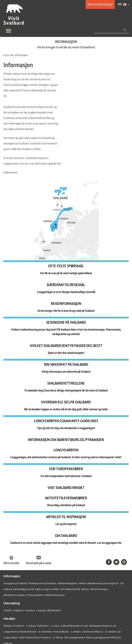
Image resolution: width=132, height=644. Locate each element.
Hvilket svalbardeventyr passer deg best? (99, 473)
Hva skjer (9, 508)
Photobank (113, 584)
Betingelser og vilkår (92, 624)
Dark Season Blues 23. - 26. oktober (99, 521)
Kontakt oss (47, 584)
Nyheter (85, 479)
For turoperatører (35, 485)
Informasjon (12, 466)
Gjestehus (30, 500)
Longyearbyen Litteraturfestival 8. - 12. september (28, 521)
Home (8, 572)
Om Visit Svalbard (69, 584)
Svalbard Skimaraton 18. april (74, 515)
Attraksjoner (21, 564)
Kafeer (21, 548)
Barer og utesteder (35, 548)
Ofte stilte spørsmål (50, 587)
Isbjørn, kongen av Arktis (47, 479)
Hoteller (8, 500)
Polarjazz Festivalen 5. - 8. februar (20, 515)
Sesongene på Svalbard (15, 473)
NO (120, 4)
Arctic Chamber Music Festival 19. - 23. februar (41, 527)
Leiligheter (18, 500)
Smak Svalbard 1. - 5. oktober (67, 521)
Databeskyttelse (53, 624)
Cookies (8, 624)
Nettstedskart (71, 624)
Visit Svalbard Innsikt (70, 479)
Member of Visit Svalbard (19, 587)
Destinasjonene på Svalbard (42, 473)
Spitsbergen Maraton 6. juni (103, 515)
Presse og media (93, 584)
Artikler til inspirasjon (55, 485)
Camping (41, 500)
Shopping (33, 564)
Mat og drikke (13, 541)
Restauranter (10, 548)
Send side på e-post (39, 453)
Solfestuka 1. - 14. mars (48, 515)
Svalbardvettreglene (67, 473)
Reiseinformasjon (99, 479)
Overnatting (12, 493)
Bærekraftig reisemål (24, 479)
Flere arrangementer (75, 527)
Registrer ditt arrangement (20, 584)
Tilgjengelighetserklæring (28, 624)
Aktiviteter (9, 564)
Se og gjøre (11, 557)
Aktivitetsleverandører (14, 485)
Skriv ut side (11, 453)
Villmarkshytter (54, 500)
